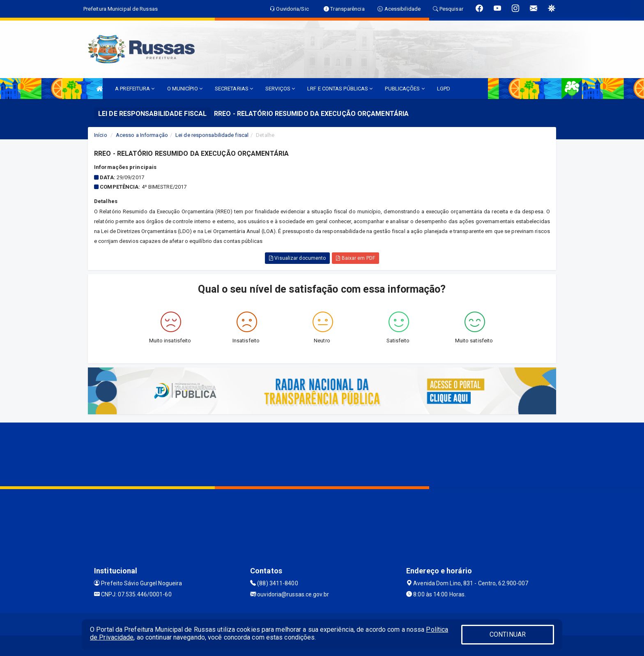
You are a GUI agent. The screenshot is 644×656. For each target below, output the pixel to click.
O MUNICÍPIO (185, 89)
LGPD (444, 89)
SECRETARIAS (234, 89)
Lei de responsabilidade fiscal (212, 135)
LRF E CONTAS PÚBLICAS (340, 89)
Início (101, 135)
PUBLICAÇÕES (405, 89)
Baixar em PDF (355, 258)
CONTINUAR (508, 634)
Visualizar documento (297, 258)
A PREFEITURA (135, 89)
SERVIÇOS (280, 89)
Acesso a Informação (142, 135)
